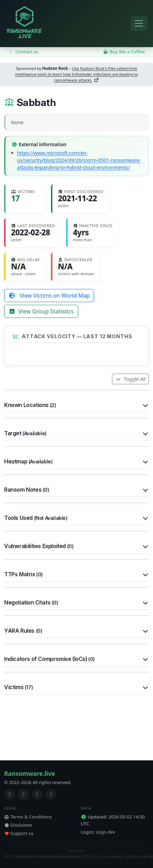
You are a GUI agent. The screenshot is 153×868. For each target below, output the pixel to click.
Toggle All (130, 430)
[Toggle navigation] (139, 24)
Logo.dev (105, 832)
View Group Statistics (41, 311)
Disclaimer (18, 825)
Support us (19, 833)
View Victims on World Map (49, 296)
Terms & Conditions (28, 817)
